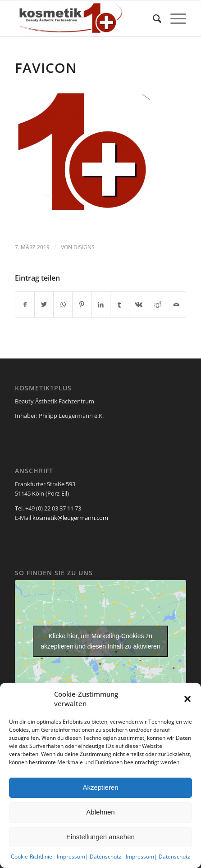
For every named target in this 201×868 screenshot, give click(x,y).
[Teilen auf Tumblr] (120, 304)
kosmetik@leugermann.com (70, 518)
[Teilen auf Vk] (139, 304)
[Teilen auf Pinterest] (82, 304)
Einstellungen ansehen (100, 837)
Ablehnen (100, 812)
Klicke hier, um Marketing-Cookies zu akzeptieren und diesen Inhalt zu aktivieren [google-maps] (100, 641)
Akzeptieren (100, 787)
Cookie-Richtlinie (32, 857)
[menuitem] (153, 18)
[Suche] (153, 18)
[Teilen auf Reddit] (158, 304)
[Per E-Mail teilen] (176, 304)
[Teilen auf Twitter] (44, 304)
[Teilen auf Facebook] (25, 304)
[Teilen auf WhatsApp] (63, 304)
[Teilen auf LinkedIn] (101, 304)
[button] (187, 699)
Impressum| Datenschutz (89, 857)
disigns (84, 247)
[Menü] (174, 18)
